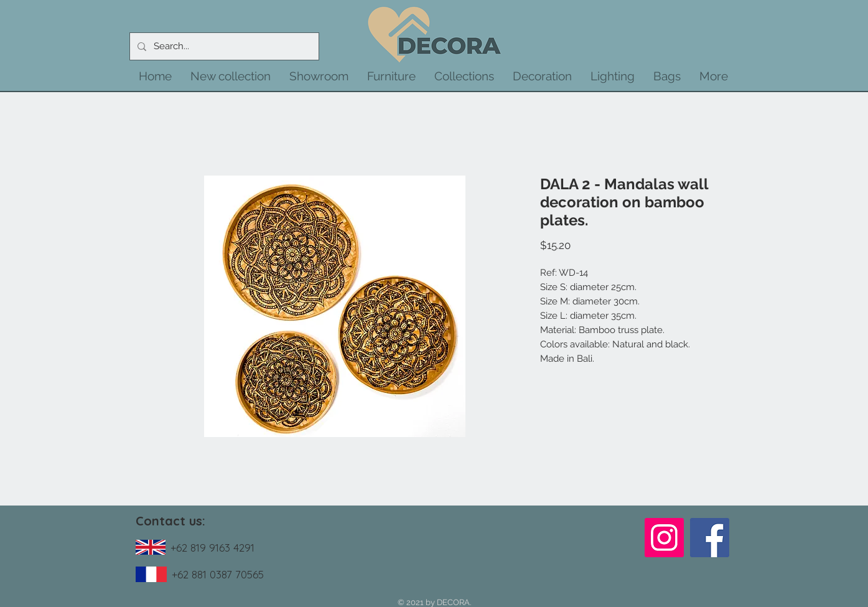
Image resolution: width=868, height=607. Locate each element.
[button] (231, 76)
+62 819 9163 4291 (212, 548)
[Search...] (223, 46)
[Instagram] (664, 538)
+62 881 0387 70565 (218, 574)
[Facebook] (710, 538)
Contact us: (170, 521)
